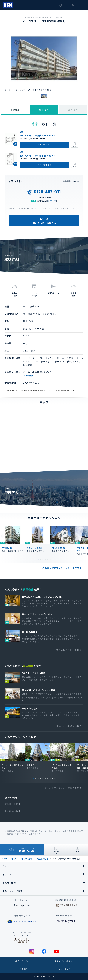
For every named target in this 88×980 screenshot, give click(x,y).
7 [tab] (48, 779)
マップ (53, 201)
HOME (5, 859)
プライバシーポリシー (65, 961)
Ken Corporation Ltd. (8, 5)
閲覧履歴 (60, 5)
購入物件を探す (13, 811)
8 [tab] (50, 779)
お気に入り (67, 5)
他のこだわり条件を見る (69, 650)
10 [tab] (55, 779)
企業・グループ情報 (12, 891)
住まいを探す (27, 859)
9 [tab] (52, 779)
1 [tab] (38, 559)
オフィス (7, 875)
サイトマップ (64, 969)
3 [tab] (43, 559)
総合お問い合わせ (23, 961)
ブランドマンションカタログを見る (63, 788)
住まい (14, 859)
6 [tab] (50, 559)
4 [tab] (45, 559)
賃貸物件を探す (13, 804)
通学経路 (29, 376)
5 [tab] (48, 559)
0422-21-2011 (44, 198)
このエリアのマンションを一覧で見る (62, 568)
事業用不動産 (9, 883)
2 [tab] (40, 559)
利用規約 (24, 969)
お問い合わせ (74, 5)
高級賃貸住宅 (43, 859)
